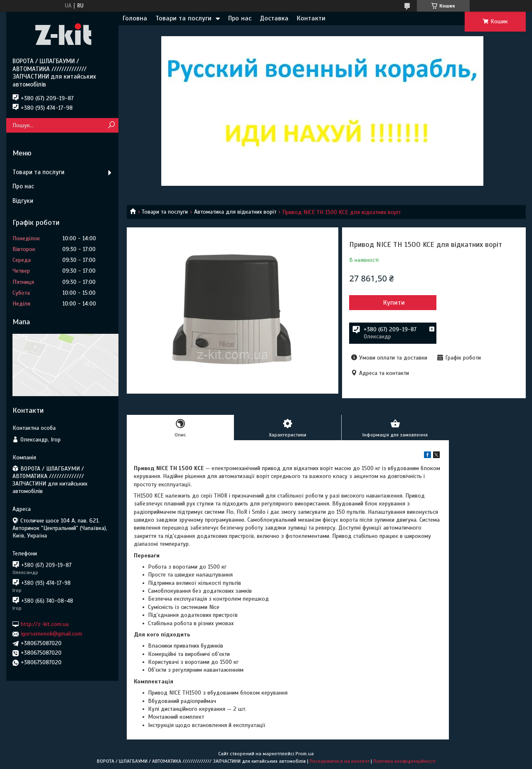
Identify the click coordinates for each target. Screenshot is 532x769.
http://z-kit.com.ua (45, 624)
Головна (135, 18)
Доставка (274, 18)
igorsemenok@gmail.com (52, 634)
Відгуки (23, 201)
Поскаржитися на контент (340, 761)
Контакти (311, 18)
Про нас (240, 18)
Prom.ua (305, 754)
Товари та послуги (183, 18)
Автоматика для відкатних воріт (235, 212)
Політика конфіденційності (404, 761)
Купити (394, 303)
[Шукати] (111, 125)
